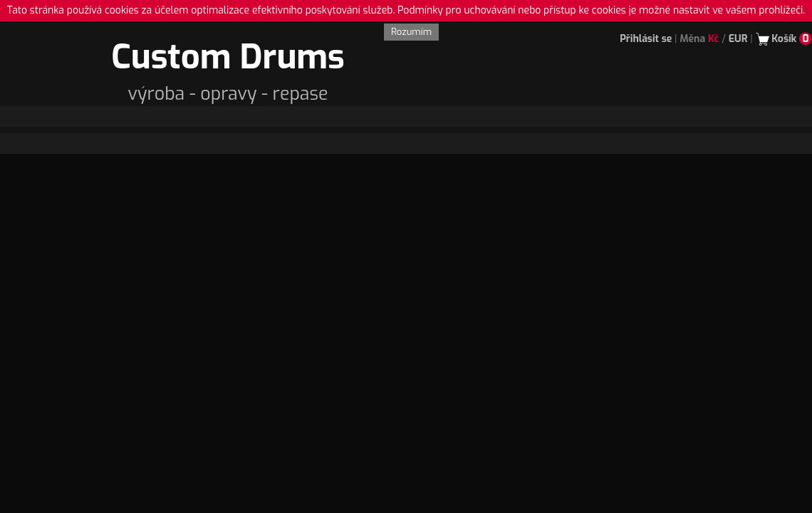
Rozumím (411, 32)
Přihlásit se (646, 39)
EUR (738, 39)
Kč (714, 39)
